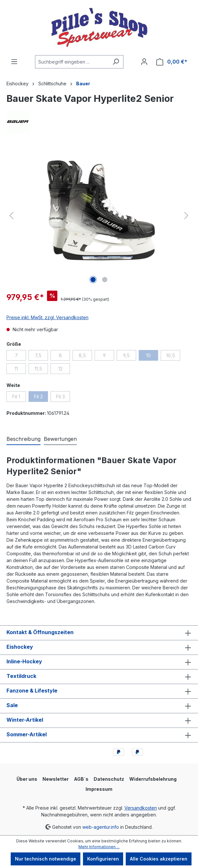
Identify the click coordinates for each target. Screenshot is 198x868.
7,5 (41, 356)
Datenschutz (109, 779)
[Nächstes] (186, 216)
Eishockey (20, 647)
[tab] (23, 439)
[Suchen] (116, 62)
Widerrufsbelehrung (153, 779)
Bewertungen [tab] (60, 439)
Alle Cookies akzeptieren (159, 859)
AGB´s (81, 779)
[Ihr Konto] (144, 62)
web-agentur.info (101, 827)
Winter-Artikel (25, 720)
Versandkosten (141, 808)
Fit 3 (63, 398)
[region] (99, 216)
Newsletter (56, 779)
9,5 (130, 356)
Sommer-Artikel (27, 734)
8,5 (85, 356)
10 (152, 356)
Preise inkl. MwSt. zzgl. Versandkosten (47, 317)
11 (20, 370)
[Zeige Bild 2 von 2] (105, 280)
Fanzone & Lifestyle (32, 691)
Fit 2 (41, 398)
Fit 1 (19, 398)
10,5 (173, 356)
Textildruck (21, 676)
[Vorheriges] (11, 216)
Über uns (27, 779)
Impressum (99, 789)
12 (64, 370)
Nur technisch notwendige (46, 859)
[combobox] (72, 62)
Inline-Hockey (24, 661)
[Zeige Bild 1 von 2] (93, 280)
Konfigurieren (103, 859)
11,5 (41, 370)
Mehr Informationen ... (99, 847)
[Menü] (14, 62)
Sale (12, 705)
